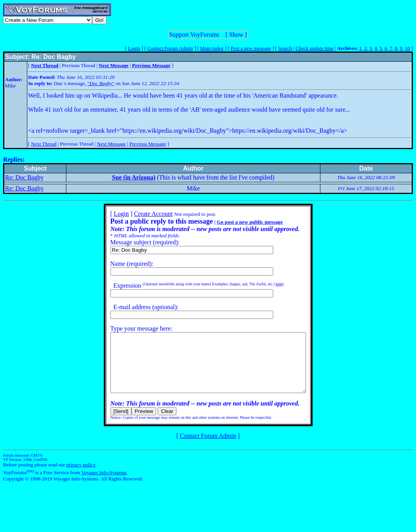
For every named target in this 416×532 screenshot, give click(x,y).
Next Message (111, 144)
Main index (212, 48)
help (267, 284)
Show (236, 35)
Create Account (141, 214)
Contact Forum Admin (170, 48)
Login (134, 48)
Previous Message (148, 144)
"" (101, 83)
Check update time (314, 48)
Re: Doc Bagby (24, 177)
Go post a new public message (238, 222)
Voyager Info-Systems (104, 484)
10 (407, 48)
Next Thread (44, 144)
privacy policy (81, 476)
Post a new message (251, 48)
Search (285, 48)
